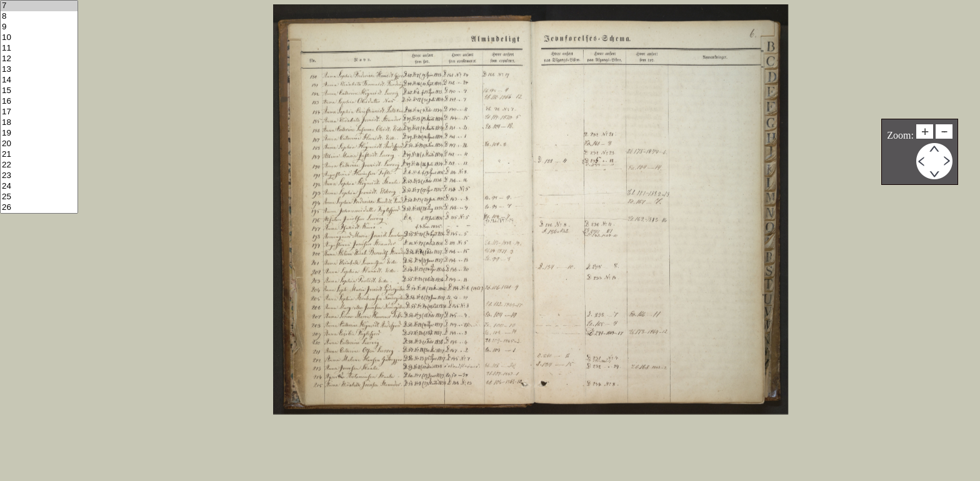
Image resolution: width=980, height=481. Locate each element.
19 (39, 133)
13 (39, 70)
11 (39, 48)
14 (39, 80)
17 (39, 112)
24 (39, 186)
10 (39, 38)
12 (39, 59)
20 (39, 144)
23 (39, 176)
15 (39, 91)
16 (39, 102)
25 (39, 197)
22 (39, 165)
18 (39, 123)
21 (39, 155)
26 (39, 208)
